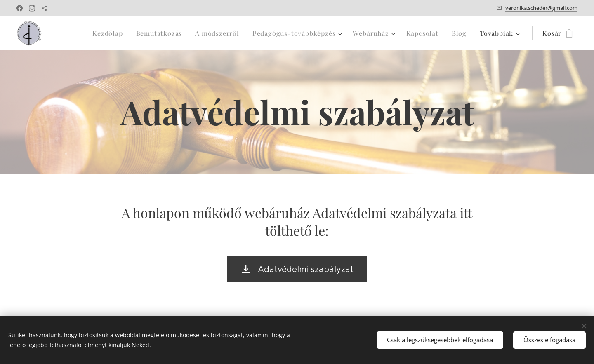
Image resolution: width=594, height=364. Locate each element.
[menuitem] (76, 33)
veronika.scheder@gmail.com (541, 8)
